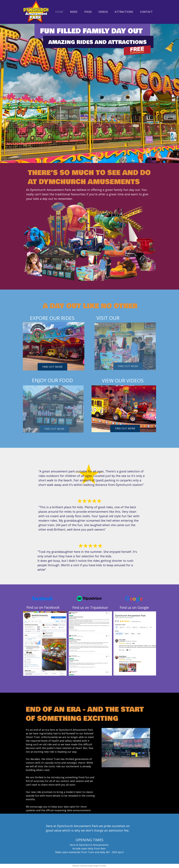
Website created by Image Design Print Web (89, 866)
